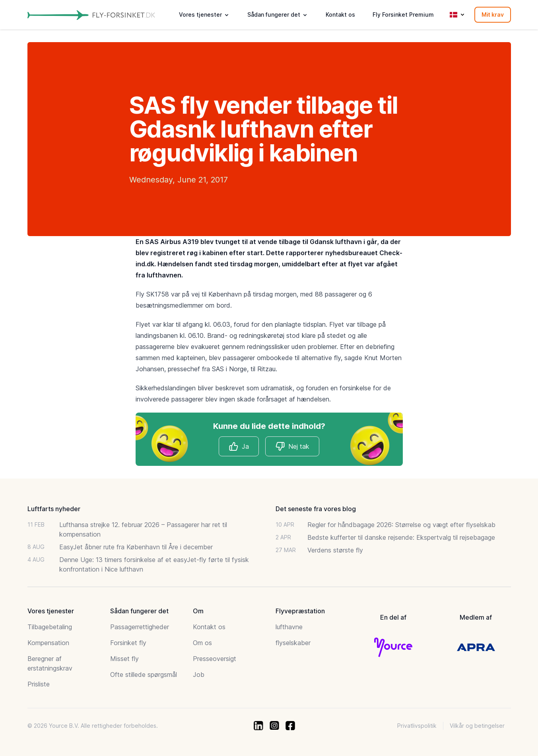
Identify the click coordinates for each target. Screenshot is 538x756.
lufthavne (289, 627)
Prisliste (39, 684)
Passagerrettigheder (140, 627)
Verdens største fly (335, 550)
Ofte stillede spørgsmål (144, 675)
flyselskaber (293, 643)
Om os (202, 643)
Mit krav (493, 15)
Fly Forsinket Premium (403, 15)
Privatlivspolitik (417, 726)
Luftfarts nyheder (54, 509)
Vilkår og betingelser (477, 726)
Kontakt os (340, 15)
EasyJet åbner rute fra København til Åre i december (136, 547)
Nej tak (292, 446)
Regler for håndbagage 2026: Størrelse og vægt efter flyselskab (401, 525)
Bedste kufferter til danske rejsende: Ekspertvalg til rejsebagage (401, 537)
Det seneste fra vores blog (316, 509)
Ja (239, 446)
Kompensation (48, 643)
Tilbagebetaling (50, 627)
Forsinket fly (128, 643)
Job (199, 675)
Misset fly (124, 659)
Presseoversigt (215, 659)
